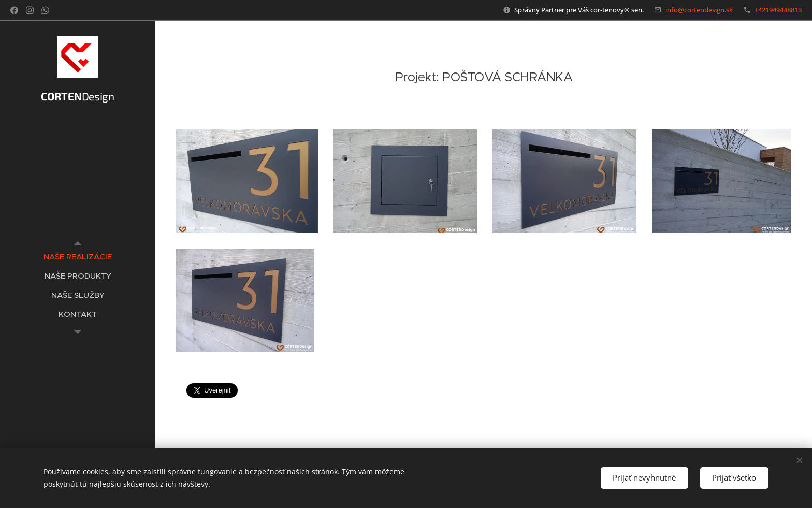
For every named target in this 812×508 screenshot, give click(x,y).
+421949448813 (778, 10)
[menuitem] (78, 257)
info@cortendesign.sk (699, 10)
